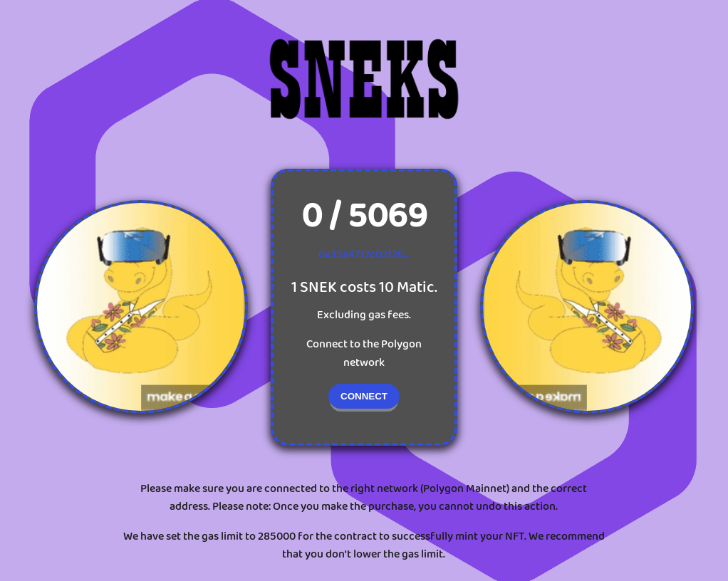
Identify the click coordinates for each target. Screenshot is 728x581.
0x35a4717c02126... (364, 255)
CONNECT (364, 396)
